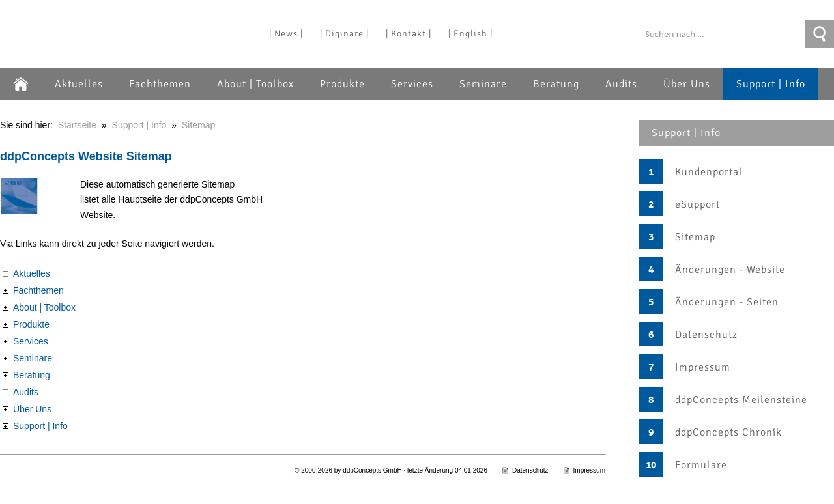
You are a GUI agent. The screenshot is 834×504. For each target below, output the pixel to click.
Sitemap (695, 237)
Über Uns (687, 84)
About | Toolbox (255, 84)
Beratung (556, 84)
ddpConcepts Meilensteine (741, 400)
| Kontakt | (409, 34)
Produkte (342, 84)
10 (651, 465)
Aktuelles (79, 84)
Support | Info (771, 84)
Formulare (701, 465)
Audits (621, 84)
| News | (286, 34)
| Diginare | (344, 34)
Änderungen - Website (730, 270)
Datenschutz (706, 335)
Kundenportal (709, 172)
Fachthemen (160, 84)
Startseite (77, 125)
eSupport (697, 204)
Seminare (483, 84)
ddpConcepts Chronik (728, 432)
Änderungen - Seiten (727, 302)
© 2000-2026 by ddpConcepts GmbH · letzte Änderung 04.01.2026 (391, 470)
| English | (470, 34)
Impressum (703, 367)
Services (412, 84)
